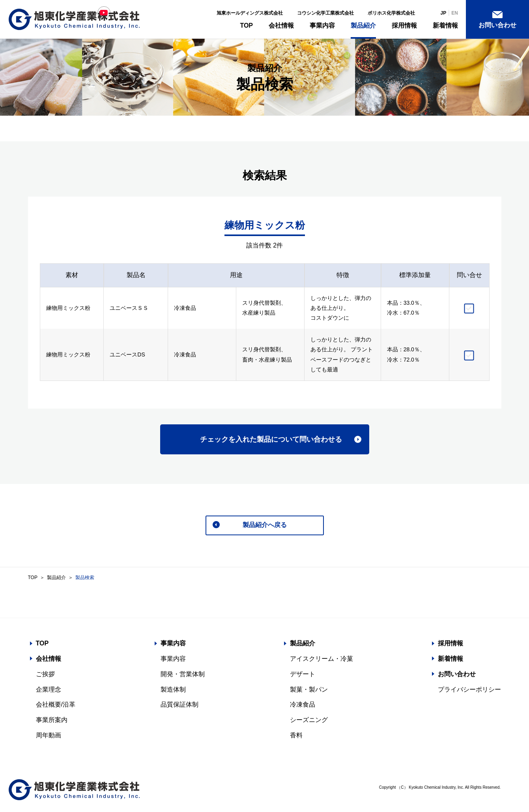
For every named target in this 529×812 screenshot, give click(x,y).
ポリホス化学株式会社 (391, 13)
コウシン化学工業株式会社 (325, 13)
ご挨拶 (45, 676)
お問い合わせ (497, 25)
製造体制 (173, 691)
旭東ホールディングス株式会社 (250, 13)
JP (444, 13)
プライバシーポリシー (469, 691)
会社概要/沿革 (56, 706)
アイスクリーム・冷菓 (322, 661)
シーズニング (309, 722)
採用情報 (404, 25)
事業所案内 (52, 722)
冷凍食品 (303, 706)
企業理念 (49, 691)
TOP (246, 25)
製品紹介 (363, 25)
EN (455, 13)
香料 (296, 737)
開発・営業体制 (183, 676)
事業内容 (322, 25)
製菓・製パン (309, 691)
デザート (303, 676)
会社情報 (281, 25)
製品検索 (85, 579)
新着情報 (445, 25)
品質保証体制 (179, 706)
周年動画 (49, 737)
